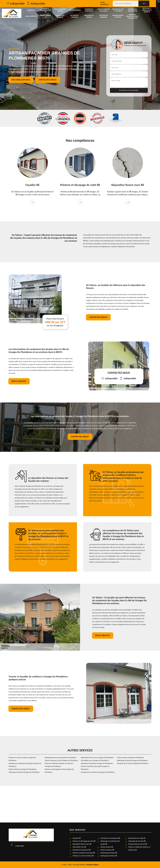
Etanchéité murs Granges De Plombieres (95, 760)
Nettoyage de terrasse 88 (106, 16)
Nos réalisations (21, 80)
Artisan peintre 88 (31, 16)
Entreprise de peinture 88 (91, 10)
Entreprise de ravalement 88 (136, 10)
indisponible (18, 4)
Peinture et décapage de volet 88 (46, 10)
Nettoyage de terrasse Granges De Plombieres (61, 758)
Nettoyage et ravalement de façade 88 (151, 10)
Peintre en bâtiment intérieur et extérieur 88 (136, 16)
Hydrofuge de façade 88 (61, 16)
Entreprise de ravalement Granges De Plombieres (98, 772)
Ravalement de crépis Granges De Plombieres (133, 763)
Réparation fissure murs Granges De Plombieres (97, 758)
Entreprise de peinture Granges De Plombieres (97, 763)
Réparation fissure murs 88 (61, 10)
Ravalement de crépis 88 (91, 16)
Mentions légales (93, 865)
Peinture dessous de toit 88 (121, 16)
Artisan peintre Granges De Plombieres (130, 758)
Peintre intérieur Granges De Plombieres (23, 769)
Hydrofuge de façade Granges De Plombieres (132, 760)
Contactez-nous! (48, 80)
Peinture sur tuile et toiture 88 (121, 10)
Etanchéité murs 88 (76, 10)
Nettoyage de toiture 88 (76, 16)
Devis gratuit (19, 381)
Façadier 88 (31, 10)
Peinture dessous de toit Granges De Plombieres (61, 760)
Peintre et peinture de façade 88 (106, 10)
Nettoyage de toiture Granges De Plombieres (24, 772)
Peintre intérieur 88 (46, 16)
